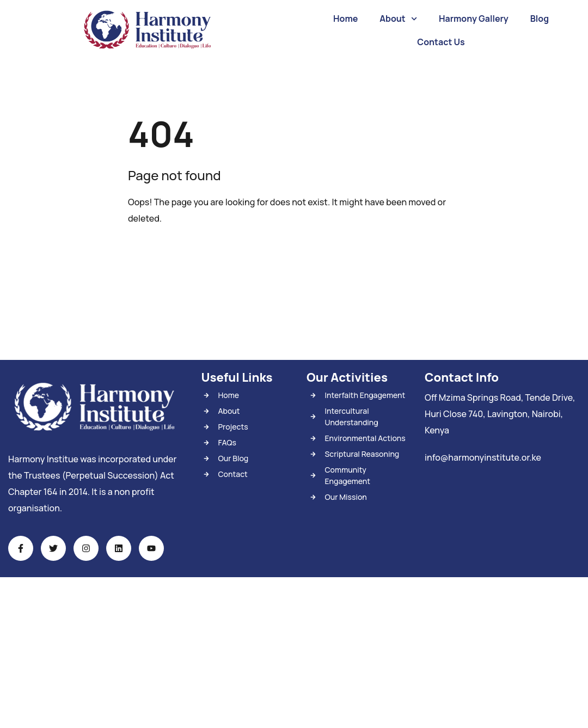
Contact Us (441, 42)
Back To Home (172, 252)
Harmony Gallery (474, 19)
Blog (540, 19)
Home (345, 19)
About (398, 19)
